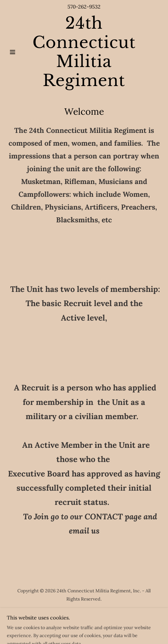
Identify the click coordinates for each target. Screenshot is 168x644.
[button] (18, 52)
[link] (84, 52)
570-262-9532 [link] (84, 7)
